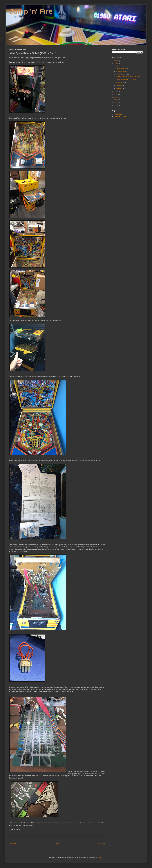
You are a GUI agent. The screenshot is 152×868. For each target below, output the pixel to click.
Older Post (101, 844)
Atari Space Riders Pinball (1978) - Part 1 (129, 77)
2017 (116, 95)
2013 (116, 105)
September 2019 (121, 74)
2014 (116, 103)
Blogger (100, 858)
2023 (116, 61)
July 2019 (119, 86)
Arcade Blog (118, 114)
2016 (116, 97)
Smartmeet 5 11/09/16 (121, 116)
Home (58, 844)
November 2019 (121, 72)
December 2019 (121, 69)
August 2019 (120, 83)
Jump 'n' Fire (31, 11)
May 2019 (119, 88)
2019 (116, 66)
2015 (116, 100)
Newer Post (14, 844)
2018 (116, 92)
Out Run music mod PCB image (126, 79)
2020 (116, 64)
